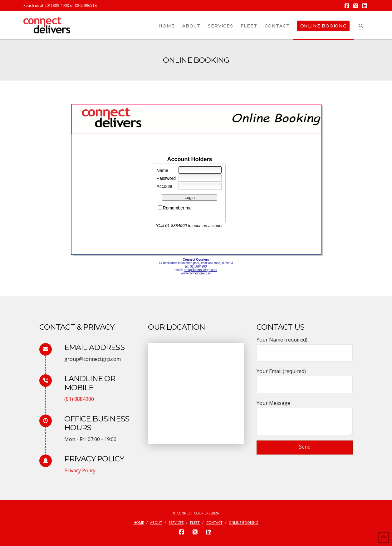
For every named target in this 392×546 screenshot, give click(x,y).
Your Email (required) (305, 378)
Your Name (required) (305, 347)
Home (139, 523)
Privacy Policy (80, 470)
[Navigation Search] (361, 25)
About (156, 523)
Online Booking (244, 523)
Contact (214, 523)
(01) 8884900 (79, 399)
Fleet (195, 523)
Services (176, 523)
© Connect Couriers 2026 (196, 513)
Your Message (305, 408)
